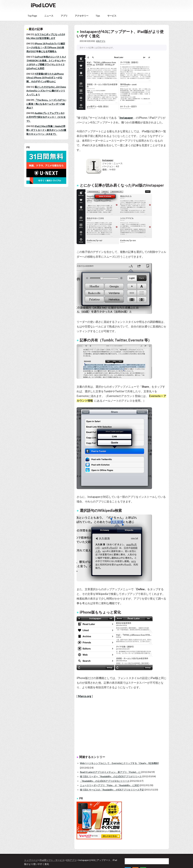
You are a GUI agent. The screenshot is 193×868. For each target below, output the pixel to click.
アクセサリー (82, 16)
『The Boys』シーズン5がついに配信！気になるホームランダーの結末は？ (46, 104)
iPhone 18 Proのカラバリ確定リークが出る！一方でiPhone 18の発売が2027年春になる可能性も (46, 47)
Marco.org (85, 696)
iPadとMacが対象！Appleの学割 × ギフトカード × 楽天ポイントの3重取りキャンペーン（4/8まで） (46, 130)
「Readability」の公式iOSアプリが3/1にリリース (105, 781)
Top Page (32, 16)
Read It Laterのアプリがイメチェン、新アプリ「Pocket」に (110, 772)
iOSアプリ (101, 41)
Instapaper (126, 118)
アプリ (64, 16)
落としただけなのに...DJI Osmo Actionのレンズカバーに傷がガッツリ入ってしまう (46, 91)
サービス (112, 16)
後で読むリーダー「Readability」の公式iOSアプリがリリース (111, 776)
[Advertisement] (133, 727)
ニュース (49, 16)
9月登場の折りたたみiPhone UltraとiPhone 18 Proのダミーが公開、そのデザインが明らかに (45, 78)
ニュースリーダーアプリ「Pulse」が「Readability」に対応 (110, 785)
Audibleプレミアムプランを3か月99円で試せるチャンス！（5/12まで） (46, 117)
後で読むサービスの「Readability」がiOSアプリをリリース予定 (112, 790)
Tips (98, 16)
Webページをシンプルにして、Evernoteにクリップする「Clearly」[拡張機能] (119, 763)
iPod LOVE (43, 5)
